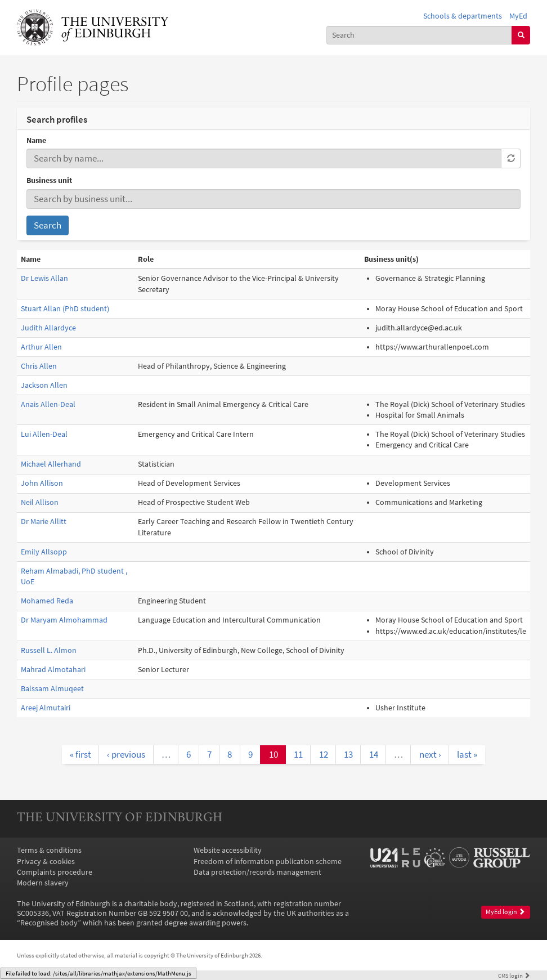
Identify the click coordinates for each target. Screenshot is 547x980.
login (514, 975)
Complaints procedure (55, 872)
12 (324, 754)
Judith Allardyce (48, 328)
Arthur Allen (41, 347)
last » (467, 754)
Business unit (49, 180)
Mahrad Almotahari (53, 670)
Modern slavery (43, 883)
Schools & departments (463, 16)
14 (374, 754)
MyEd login (505, 912)
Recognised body (49, 923)
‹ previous (126, 754)
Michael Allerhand (51, 464)
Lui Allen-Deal (44, 434)
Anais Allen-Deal (48, 404)
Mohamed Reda (47, 601)
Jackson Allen (44, 385)
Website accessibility (228, 850)
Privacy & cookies (46, 862)
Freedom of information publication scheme (268, 862)
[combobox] (420, 35)
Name (36, 140)
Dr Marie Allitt (44, 522)
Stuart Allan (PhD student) (65, 309)
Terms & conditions (49, 850)
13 (348, 754)
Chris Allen (39, 366)
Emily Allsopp (44, 552)
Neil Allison (40, 502)
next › (430, 754)
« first (80, 754)
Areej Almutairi (46, 708)
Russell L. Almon (49, 650)
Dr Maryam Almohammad (64, 620)
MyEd (518, 16)
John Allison (42, 483)
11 (298, 754)
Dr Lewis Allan (44, 278)
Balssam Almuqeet (52, 689)
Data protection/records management (257, 872)
